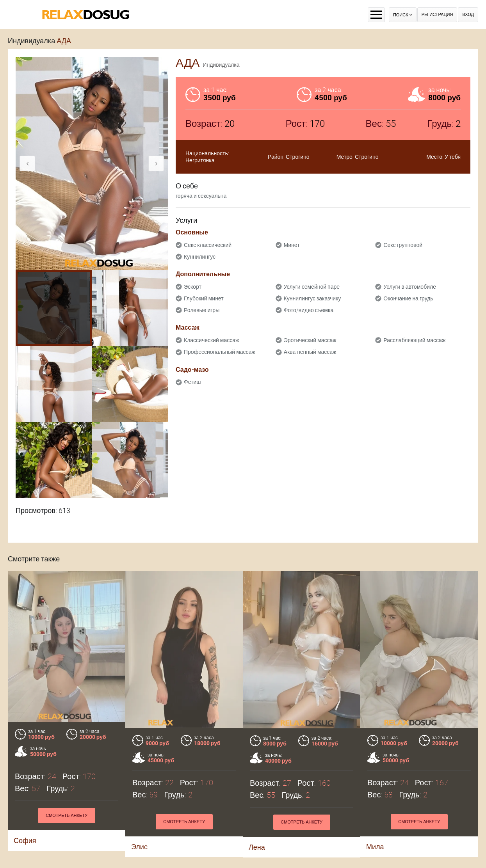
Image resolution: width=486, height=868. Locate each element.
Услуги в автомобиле (410, 287)
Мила (375, 847)
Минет (292, 245)
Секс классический (208, 245)
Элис (139, 847)
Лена (257, 847)
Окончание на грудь (408, 298)
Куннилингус (200, 257)
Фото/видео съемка (309, 310)
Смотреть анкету (67, 816)
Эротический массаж (310, 340)
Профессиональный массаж (220, 352)
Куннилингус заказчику (312, 298)
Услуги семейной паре (312, 287)
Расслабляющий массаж (414, 340)
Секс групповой (403, 245)
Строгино (298, 157)
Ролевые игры (202, 310)
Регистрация (437, 15)
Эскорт (193, 287)
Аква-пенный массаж (310, 352)
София (25, 840)
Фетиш (192, 382)
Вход (468, 15)
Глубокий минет (204, 298)
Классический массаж (211, 340)
